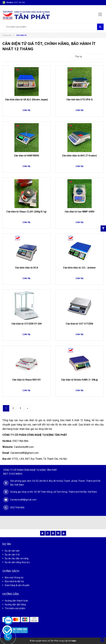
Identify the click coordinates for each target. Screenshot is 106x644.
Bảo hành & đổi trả (14, 581)
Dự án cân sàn (12, 551)
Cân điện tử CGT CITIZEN (79, 324)
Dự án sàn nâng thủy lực (17, 562)
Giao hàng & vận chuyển (17, 585)
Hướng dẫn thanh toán (16, 601)
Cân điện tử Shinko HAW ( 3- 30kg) (79, 380)
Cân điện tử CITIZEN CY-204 (27, 324)
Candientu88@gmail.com (23, 500)
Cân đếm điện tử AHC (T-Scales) (79, 156)
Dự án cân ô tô (12, 555)
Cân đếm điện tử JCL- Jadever (79, 268)
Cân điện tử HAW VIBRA (26, 156)
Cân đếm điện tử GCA (26, 268)
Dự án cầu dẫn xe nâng (17, 558)
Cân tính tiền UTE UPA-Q (79, 100)
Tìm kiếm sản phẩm (15, 608)
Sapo (74, 641)
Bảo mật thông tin (14, 578)
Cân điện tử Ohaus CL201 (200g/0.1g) (26, 212)
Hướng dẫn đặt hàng (15, 605)
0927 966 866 (19, 2)
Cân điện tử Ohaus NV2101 (26, 380)
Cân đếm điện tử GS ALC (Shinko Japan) (27, 100)
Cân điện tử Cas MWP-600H (79, 212)
